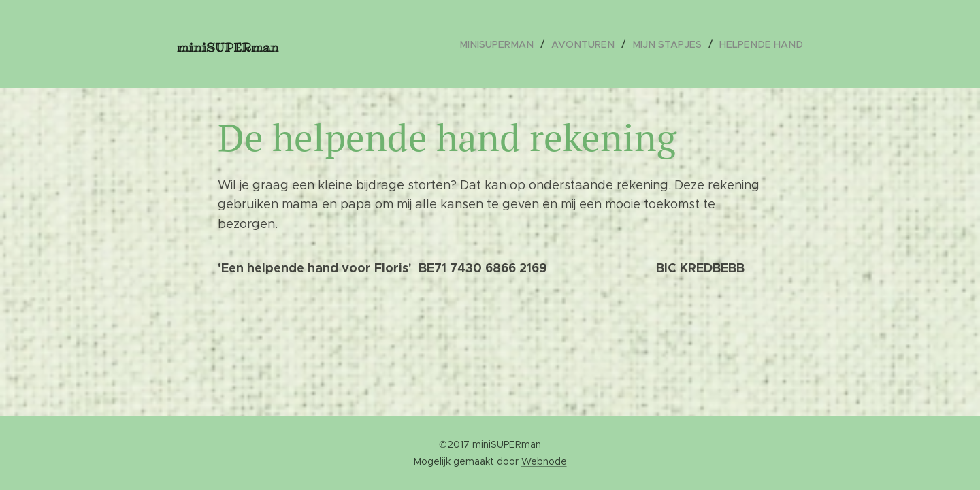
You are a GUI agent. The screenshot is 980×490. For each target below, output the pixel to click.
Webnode (544, 461)
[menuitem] (512, 44)
